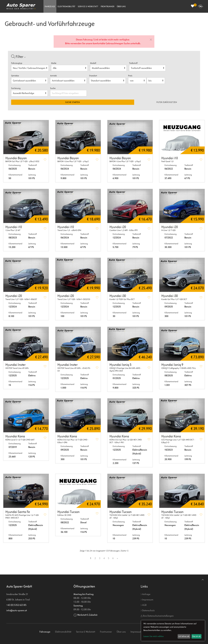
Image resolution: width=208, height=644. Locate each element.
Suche (53, 88)
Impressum (147, 600)
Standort (93, 76)
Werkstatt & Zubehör (87, 615)
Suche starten (73, 102)
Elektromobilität (66, 6)
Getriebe (15, 76)
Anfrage (146, 594)
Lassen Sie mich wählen (154, 636)
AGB (144, 605)
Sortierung (16, 88)
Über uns (121, 6)
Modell (93, 63)
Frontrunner (108, 6)
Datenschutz (148, 610)
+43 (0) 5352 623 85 (16, 605)
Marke (54, 63)
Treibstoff (133, 63)
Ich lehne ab (184, 636)
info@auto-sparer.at (17, 610)
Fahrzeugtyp (17, 63)
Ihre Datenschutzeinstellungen (157, 616)
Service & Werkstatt (88, 6)
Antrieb (53, 76)
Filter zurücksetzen (167, 102)
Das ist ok (196, 636)
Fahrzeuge (50, 6)
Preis (130, 76)
